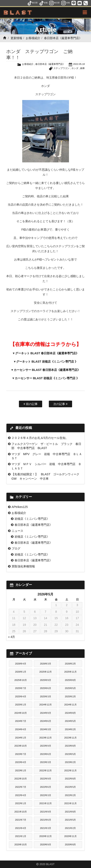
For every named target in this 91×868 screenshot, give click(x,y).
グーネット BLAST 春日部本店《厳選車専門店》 (47, 353)
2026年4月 (20, 664)
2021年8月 (70, 812)
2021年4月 (20, 828)
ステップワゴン (61, 68)
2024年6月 (45, 721)
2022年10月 (20, 779)
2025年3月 (45, 696)
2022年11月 (70, 770)
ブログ (16, 548)
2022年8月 (70, 779)
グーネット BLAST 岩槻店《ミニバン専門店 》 (47, 362)
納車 (82, 68)
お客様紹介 (33, 38)
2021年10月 (20, 812)
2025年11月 (70, 672)
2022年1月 (20, 803)
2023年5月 (70, 754)
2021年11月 (70, 803)
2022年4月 (20, 795)
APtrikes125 (20, 507)
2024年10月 (20, 713)
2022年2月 (70, 795)
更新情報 (16, 38)
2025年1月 (20, 705)
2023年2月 (70, 762)
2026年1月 (20, 672)
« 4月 (12, 637)
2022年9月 (45, 779)
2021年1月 (20, 836)
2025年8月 (70, 680)
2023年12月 (45, 738)
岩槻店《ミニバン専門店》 (32, 519)
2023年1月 (20, 770)
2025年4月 (20, 696)
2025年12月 (45, 672)
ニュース (17, 531)
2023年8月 (70, 746)
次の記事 (60, 404)
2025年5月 (70, 688)
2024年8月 (70, 713)
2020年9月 (45, 845)
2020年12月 (45, 836)
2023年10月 (20, 746)
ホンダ (75, 68)
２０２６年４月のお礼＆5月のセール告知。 (40, 438)
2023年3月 (45, 762)
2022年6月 (45, 787)
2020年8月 (70, 845)
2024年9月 (45, 713)
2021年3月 (45, 828)
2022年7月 (20, 787)
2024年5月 (70, 721)
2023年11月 (70, 738)
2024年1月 (20, 738)
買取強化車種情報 (23, 566)
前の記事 (31, 404)
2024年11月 (70, 705)
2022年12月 (45, 770)
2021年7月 (20, 820)
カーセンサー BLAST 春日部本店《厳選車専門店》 (47, 370)
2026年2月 (70, 664)
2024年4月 (20, 729)
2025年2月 (70, 696)
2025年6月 (45, 688)
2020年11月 (70, 836)
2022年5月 (70, 787)
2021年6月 (45, 820)
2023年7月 (20, 754)
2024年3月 (45, 729)
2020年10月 (20, 845)
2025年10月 (20, 680)
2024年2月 (70, 729)
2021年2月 (70, 828)
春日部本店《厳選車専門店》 (63, 38)
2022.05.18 (79, 64)
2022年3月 (45, 795)
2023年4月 (20, 762)
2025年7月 (20, 688)
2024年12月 (45, 705)
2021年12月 (45, 803)
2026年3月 (45, 664)
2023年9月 (45, 746)
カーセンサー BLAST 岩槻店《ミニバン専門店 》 (47, 378)
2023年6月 (45, 754)
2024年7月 (20, 721)
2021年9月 (45, 812)
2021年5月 (70, 820)
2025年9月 (45, 680)
